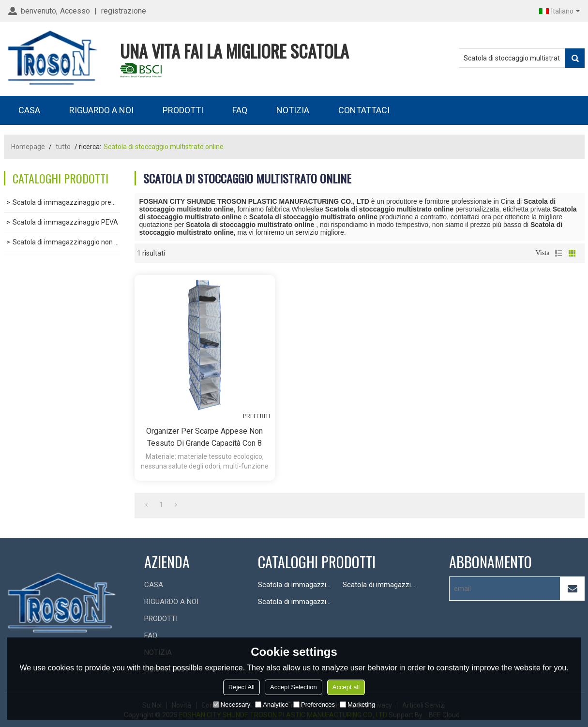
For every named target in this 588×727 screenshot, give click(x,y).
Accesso (75, 11)
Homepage (28, 147)
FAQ (240, 110)
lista (558, 253)
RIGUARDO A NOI (101, 110)
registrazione (124, 11)
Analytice (272, 704)
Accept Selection (294, 687)
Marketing (357, 704)
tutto (63, 147)
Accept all (346, 687)
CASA (29, 110)
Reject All (241, 687)
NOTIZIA (293, 110)
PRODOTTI (183, 110)
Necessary (232, 704)
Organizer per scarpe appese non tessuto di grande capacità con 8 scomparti (204, 438)
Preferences (314, 704)
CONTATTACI (364, 110)
